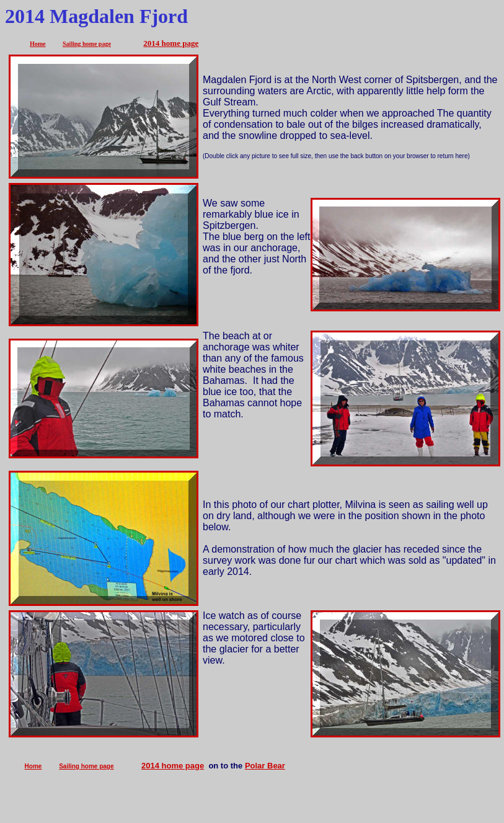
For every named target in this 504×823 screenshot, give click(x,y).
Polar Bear (265, 766)
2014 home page (171, 43)
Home (38, 44)
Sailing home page (87, 44)
